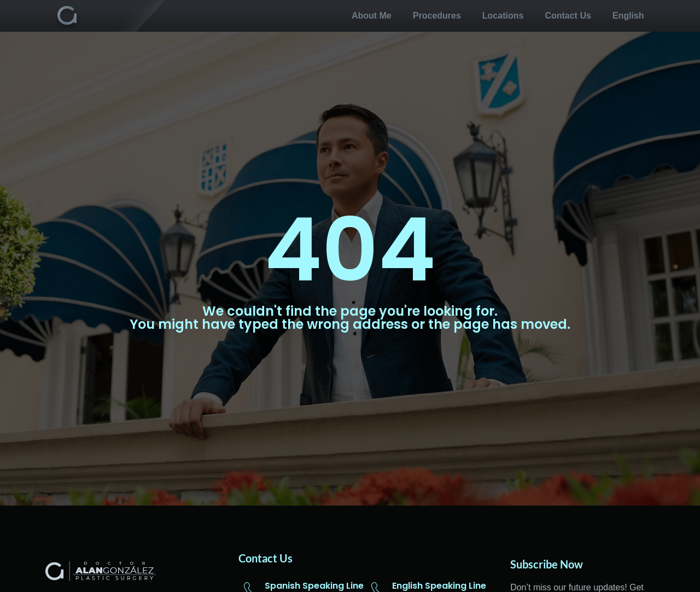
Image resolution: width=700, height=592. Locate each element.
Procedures (437, 16)
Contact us (568, 16)
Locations (503, 16)
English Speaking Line (439, 586)
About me (372, 16)
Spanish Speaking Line (314, 586)
